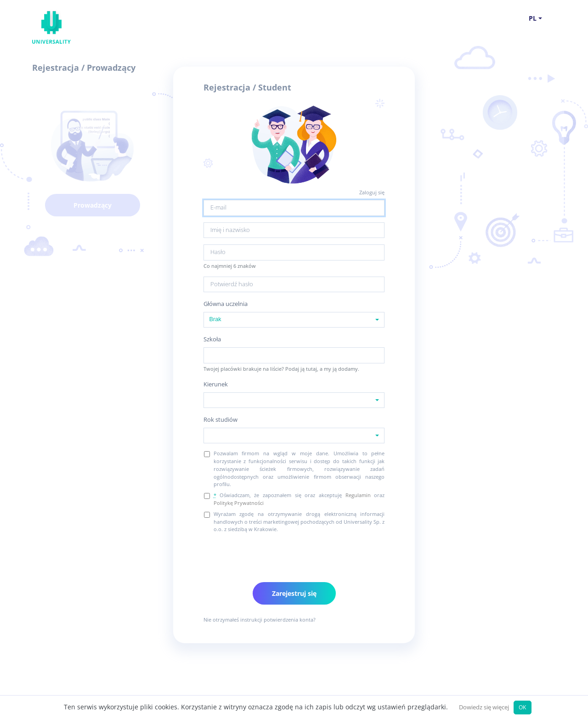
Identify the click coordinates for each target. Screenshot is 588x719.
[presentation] (273, 555)
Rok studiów (220, 420)
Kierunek (216, 384)
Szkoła (212, 339)
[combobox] (294, 320)
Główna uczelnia (226, 304)
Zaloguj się (372, 192)
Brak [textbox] (215, 319)
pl (533, 18)
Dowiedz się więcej (484, 707)
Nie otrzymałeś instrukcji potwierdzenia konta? (260, 620)
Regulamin (358, 495)
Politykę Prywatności (239, 503)
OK (522, 707)
